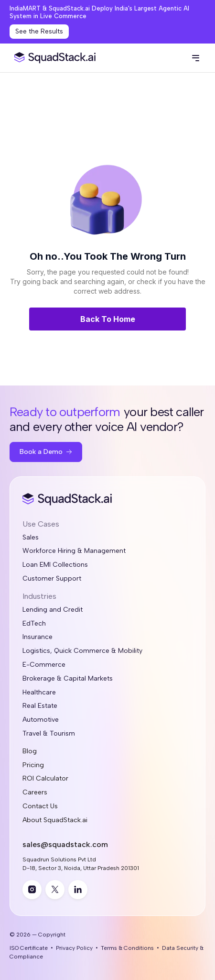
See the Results (39, 31)
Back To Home (108, 319)
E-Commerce (44, 665)
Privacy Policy (74, 948)
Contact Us (40, 806)
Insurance (38, 637)
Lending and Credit (53, 610)
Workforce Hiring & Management (74, 551)
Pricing (33, 765)
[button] (195, 58)
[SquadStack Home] (53, 58)
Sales (31, 538)
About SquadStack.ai (55, 820)
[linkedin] (78, 890)
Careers (35, 793)
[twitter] (55, 890)
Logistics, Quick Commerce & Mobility (82, 651)
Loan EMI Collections (55, 565)
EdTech (34, 624)
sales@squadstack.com (65, 844)
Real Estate (40, 706)
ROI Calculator (45, 779)
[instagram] (32, 890)
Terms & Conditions (127, 948)
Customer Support (52, 579)
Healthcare (39, 693)
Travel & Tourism (49, 734)
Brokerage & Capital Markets (68, 679)
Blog (30, 751)
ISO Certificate (29, 948)
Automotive (41, 720)
